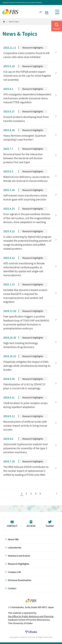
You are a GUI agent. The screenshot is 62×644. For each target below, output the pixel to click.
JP (40, 12)
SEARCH (57, 29)
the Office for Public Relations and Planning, (31, 616)
